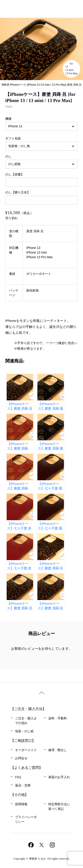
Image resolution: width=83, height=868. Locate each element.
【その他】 (19, 795)
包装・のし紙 (24, 731)
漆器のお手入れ (59, 777)
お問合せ (21, 758)
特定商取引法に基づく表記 (59, 807)
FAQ (18, 777)
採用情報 (21, 804)
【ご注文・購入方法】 (28, 709)
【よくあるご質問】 (27, 768)
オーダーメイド (26, 750)
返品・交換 (23, 785)
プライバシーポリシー (26, 819)
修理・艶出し (58, 750)
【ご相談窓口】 (23, 741)
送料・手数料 (58, 718)
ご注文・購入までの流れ (26, 721)
